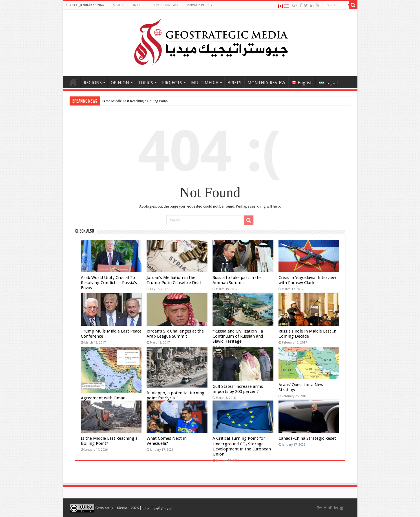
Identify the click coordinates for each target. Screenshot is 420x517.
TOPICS (146, 83)
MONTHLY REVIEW (266, 83)
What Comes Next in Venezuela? (167, 441)
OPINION (120, 83)
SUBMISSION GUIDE (166, 5)
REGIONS (93, 83)
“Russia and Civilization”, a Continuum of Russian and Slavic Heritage (238, 336)
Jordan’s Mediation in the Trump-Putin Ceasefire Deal (174, 280)
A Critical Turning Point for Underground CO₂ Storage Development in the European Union (242, 446)
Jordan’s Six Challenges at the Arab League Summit (175, 334)
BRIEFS (234, 83)
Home (73, 82)
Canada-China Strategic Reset (307, 438)
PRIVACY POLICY (200, 5)
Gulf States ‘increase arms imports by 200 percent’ (238, 389)
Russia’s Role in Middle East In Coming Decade (307, 334)
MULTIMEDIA (205, 83)
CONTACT (137, 5)
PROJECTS (172, 83)
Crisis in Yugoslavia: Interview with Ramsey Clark (307, 280)
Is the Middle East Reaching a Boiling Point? (135, 101)
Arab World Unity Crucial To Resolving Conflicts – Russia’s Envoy (109, 283)
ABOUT (118, 5)
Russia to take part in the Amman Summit (237, 280)
